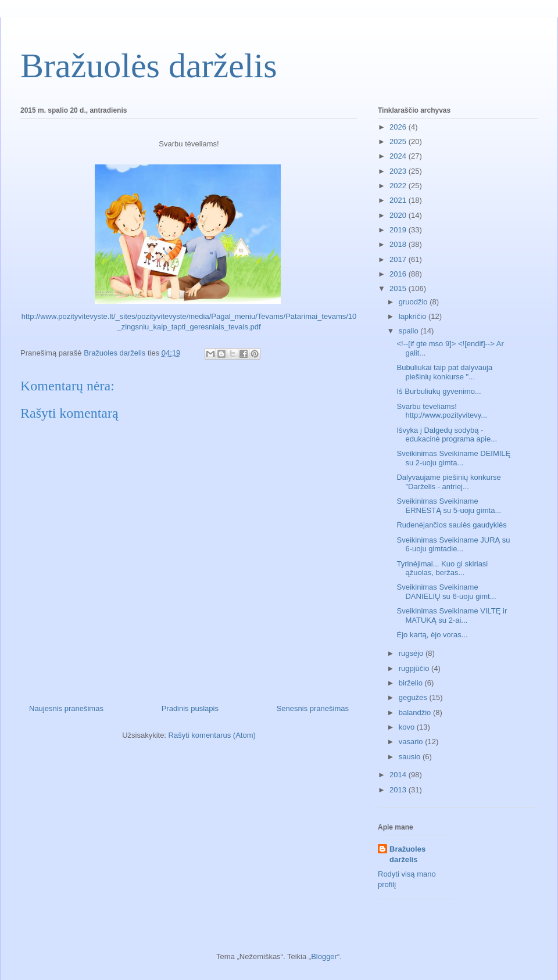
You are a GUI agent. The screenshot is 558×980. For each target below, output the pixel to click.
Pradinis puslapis (190, 708)
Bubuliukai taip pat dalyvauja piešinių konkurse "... (444, 372)
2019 (399, 230)
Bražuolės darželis (149, 66)
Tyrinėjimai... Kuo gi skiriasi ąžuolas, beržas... (442, 568)
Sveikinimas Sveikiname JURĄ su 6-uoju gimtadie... (453, 545)
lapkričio (414, 316)
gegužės (414, 697)
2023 (399, 171)
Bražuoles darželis (407, 854)
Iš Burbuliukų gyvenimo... (439, 391)
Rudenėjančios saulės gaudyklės (451, 525)
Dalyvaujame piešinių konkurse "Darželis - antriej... (448, 482)
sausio (411, 757)
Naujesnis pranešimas (66, 708)
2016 (399, 274)
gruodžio (414, 302)
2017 (399, 259)
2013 (399, 790)
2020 (399, 215)
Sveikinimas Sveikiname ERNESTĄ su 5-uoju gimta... (449, 506)
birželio (412, 683)
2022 (399, 186)
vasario (412, 742)
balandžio (416, 712)
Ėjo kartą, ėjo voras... (432, 635)
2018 (399, 244)
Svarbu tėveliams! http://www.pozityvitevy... (442, 411)
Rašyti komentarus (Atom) (212, 735)
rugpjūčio (415, 668)
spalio (410, 331)
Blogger (324, 956)
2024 (399, 156)
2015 (399, 288)
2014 (399, 775)
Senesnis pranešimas (313, 708)
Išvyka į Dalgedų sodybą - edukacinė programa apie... (447, 435)
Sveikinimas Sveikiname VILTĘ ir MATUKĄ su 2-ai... (452, 615)
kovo (408, 727)
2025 (399, 141)
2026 (399, 127)
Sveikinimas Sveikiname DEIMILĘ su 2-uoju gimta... (453, 458)
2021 (399, 200)
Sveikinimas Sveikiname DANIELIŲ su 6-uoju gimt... (446, 592)
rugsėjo (412, 653)
